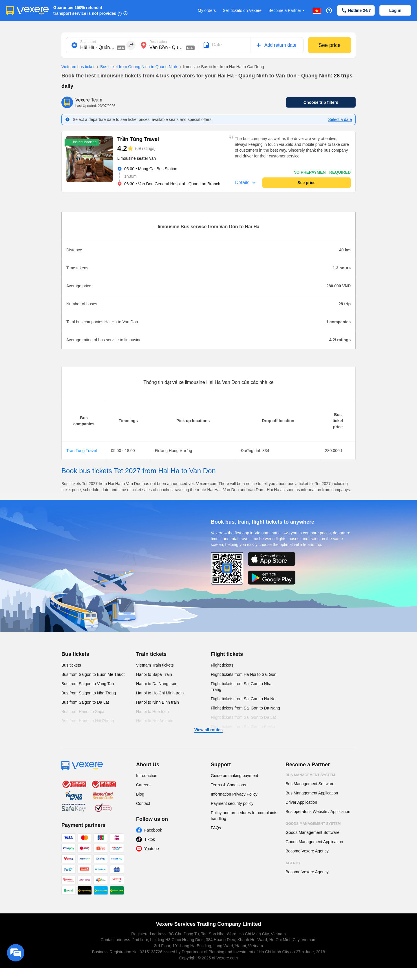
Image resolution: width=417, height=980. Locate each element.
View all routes (209, 730)
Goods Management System (313, 824)
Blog (140, 794)
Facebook (153, 830)
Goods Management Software (312, 832)
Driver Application (301, 802)
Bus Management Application (312, 793)
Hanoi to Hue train (152, 712)
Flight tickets (227, 654)
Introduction (147, 776)
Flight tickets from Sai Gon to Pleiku (243, 727)
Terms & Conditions (228, 785)
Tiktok (150, 839)
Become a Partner (287, 11)
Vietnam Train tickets (155, 665)
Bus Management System (310, 775)
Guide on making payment (234, 776)
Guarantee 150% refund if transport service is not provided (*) (88, 10)
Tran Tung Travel (82, 451)
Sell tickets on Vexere (242, 10)
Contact (143, 803)
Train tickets (151, 654)
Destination (158, 42)
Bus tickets (75, 654)
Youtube (152, 849)
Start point (88, 42)
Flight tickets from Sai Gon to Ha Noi (244, 699)
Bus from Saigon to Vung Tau (88, 684)
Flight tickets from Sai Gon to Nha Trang (241, 687)
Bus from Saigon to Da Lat (85, 702)
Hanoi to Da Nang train (157, 684)
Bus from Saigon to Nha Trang (89, 693)
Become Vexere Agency (307, 851)
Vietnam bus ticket (78, 67)
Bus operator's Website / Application (318, 812)
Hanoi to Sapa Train (154, 674)
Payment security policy (232, 803)
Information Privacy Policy (234, 794)
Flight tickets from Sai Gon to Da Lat (243, 717)
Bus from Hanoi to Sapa (83, 712)
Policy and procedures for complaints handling (244, 816)
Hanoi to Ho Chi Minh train (160, 693)
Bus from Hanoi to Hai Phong (88, 721)
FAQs (216, 828)
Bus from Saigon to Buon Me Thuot (93, 674)
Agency (293, 863)
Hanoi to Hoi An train (155, 721)
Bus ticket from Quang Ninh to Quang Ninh (136, 67)
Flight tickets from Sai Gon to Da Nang (245, 708)
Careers (143, 785)
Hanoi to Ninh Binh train (158, 702)
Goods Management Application (314, 842)
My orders (207, 10)
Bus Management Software (310, 784)
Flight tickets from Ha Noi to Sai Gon (244, 674)
